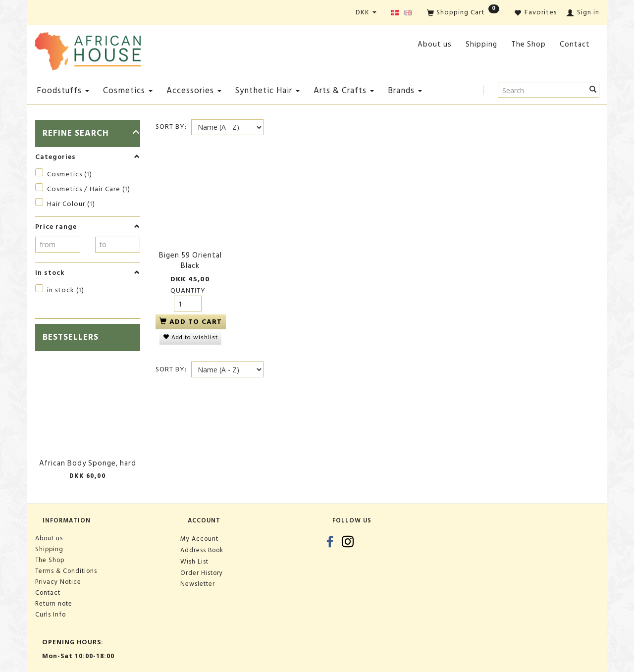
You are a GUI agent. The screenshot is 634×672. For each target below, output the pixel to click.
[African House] (88, 49)
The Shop (528, 44)
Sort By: (171, 127)
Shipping (481, 44)
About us (435, 44)
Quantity (188, 284)
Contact (575, 44)
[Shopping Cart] (463, 13)
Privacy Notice (58, 582)
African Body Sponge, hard (88, 463)
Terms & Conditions (66, 571)
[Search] (593, 90)
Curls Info (51, 615)
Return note (54, 604)
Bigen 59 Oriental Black (190, 254)
